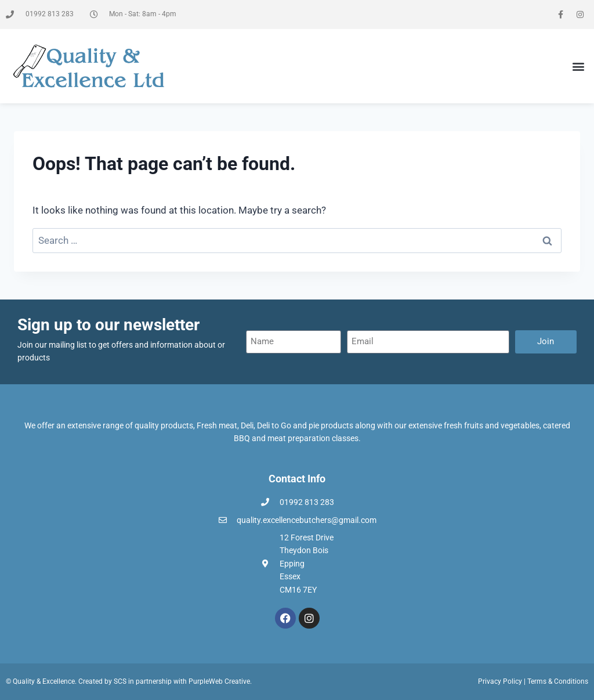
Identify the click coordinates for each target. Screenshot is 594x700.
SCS (120, 681)
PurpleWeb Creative (219, 681)
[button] (579, 66)
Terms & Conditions (558, 681)
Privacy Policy (500, 681)
